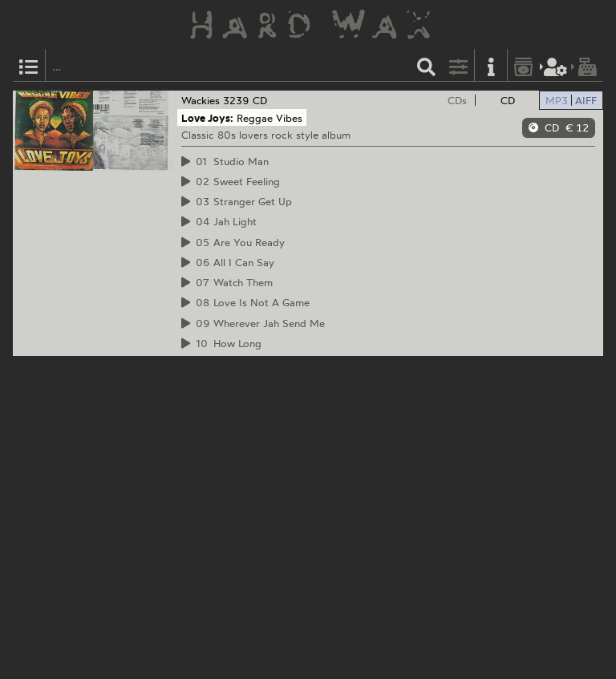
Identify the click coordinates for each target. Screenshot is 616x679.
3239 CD (245, 100)
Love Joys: (207, 118)
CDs (457, 100)
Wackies (201, 100)
